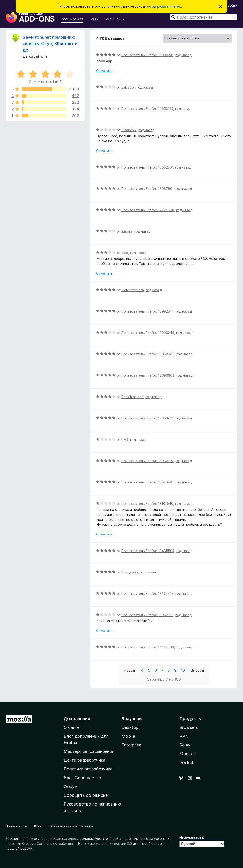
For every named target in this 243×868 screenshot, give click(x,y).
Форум (71, 786)
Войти (232, 5)
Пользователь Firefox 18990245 (148, 333)
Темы (94, 19)
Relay (185, 745)
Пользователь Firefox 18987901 (148, 189)
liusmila (127, 231)
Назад (129, 670)
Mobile (128, 736)
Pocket (187, 762)
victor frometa (133, 290)
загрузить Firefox (166, 6)
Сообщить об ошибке (86, 795)
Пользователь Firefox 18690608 (148, 375)
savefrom (38, 56)
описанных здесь (64, 838)
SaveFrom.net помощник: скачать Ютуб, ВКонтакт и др (50, 44)
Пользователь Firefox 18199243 (147, 594)
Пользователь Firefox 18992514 (148, 311)
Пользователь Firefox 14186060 (148, 647)
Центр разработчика (84, 760)
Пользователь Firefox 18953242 (148, 418)
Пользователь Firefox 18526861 (147, 482)
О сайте (72, 727)
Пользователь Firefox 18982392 (148, 461)
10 (183, 670)
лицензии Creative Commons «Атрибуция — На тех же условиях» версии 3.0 (69, 843)
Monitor (187, 754)
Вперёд (197, 670)
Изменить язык (192, 837)
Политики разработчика (88, 769)
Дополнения (77, 719)
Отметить (104, 71)
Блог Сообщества (82, 778)
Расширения (72, 19)
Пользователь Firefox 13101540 (147, 504)
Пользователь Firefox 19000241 (147, 55)
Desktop (130, 727)
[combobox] (204, 17)
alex (125, 253)
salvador (128, 87)
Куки (38, 826)
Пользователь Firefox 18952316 (147, 615)
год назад (183, 55)
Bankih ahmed (133, 397)
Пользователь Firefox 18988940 (148, 354)
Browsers (189, 727)
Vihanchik (129, 130)
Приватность (16, 826)
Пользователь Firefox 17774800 (148, 210)
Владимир (130, 572)
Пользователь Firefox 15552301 (147, 167)
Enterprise (131, 745)
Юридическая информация (71, 826)
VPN (184, 736)
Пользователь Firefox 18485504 (148, 551)
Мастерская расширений (89, 751)
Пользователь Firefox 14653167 (147, 109)
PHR (125, 439)
